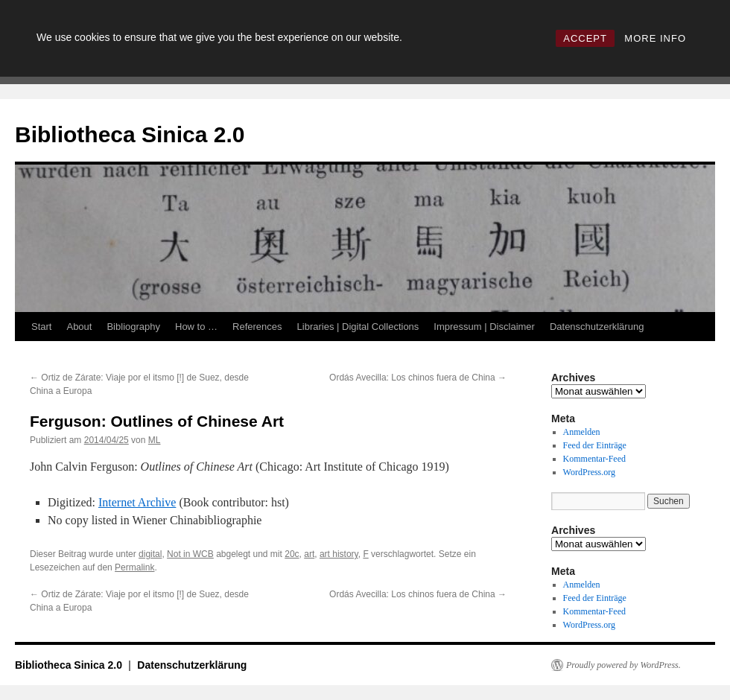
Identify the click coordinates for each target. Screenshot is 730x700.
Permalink (134, 567)
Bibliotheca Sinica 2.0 (130, 134)
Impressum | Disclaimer (484, 327)
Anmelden (582, 432)
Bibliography (133, 327)
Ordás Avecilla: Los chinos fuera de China (418, 378)
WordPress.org (589, 472)
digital (150, 554)
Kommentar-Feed (594, 459)
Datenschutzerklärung (597, 327)
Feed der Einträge (595, 445)
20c (292, 554)
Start (41, 327)
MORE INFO (655, 38)
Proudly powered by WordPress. (623, 665)
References (257, 327)
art (309, 554)
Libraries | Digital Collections (358, 327)
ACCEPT (585, 38)
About (79, 327)
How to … (196, 327)
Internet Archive (137, 502)
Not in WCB (190, 554)
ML (155, 440)
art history (339, 554)
